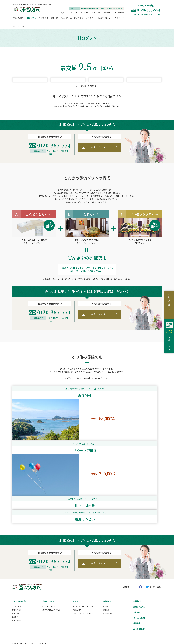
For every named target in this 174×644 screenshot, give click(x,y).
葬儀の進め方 (16, 592)
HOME (14, 26)
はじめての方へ (17, 589)
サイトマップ (42, 626)
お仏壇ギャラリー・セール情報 (83, 589)
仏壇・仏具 (73, 13)
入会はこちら (169, 335)
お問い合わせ (98, 212)
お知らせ (137, 595)
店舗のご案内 (77, 592)
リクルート (120, 18)
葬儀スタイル (16, 596)
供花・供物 (96, 13)
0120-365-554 (54, 210)
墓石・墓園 (85, 13)
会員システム (66, 18)
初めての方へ (19, 18)
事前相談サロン (108, 596)
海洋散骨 (107, 13)
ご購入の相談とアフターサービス (83, 596)
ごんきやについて (105, 18)
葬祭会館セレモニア (49, 589)
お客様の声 (90, 18)
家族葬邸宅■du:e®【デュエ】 (52, 592)
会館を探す (43, 18)
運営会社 (15, 626)
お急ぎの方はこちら (169, 303)
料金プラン (32, 18)
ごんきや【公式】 (156, 569)
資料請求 (106, 592)
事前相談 (54, 18)
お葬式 (63, 13)
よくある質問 (139, 600)
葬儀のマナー (16, 603)
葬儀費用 (15, 599)
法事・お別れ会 (119, 13)
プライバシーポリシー (28, 626)
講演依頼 (137, 606)
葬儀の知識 (79, 18)
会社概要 (137, 584)
